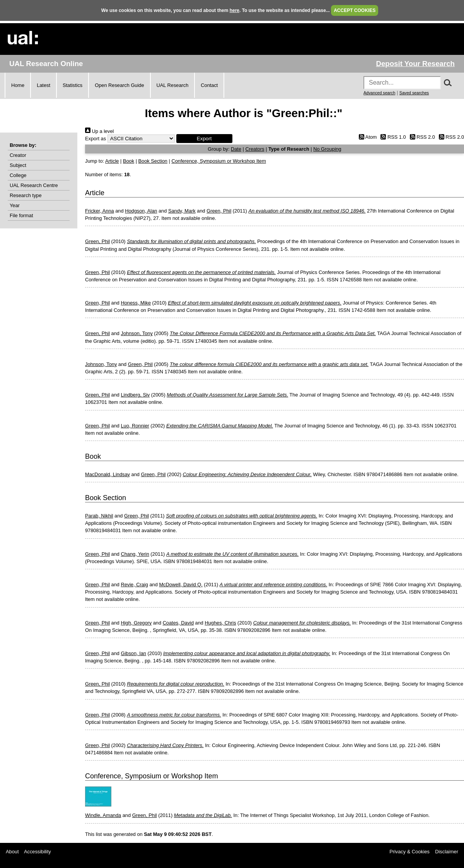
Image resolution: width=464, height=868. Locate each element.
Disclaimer (447, 852)
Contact (209, 85)
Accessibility (38, 852)
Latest (43, 85)
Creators (255, 149)
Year (15, 205)
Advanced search (379, 93)
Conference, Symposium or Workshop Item (218, 161)
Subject (18, 165)
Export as (96, 139)
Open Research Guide (119, 85)
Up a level (99, 131)
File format (21, 215)
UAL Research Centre (34, 185)
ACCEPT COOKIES (355, 10)
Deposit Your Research (415, 64)
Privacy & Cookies (409, 852)
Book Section (153, 161)
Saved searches (414, 93)
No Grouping (327, 149)
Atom (366, 137)
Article (112, 161)
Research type (26, 195)
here (235, 10)
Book (129, 161)
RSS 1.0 (392, 137)
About (12, 852)
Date (236, 149)
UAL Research (173, 85)
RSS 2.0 (421, 137)
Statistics (72, 85)
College (18, 175)
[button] (204, 139)
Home (18, 85)
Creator (18, 155)
